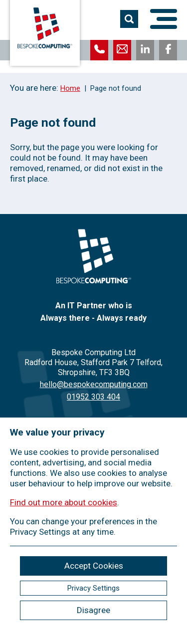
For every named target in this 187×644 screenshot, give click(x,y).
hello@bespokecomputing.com (94, 384)
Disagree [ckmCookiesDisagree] (93, 610)
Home (70, 88)
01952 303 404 (93, 397)
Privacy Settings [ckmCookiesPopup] (93, 588)
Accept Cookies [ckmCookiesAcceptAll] (94, 566)
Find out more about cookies (64, 502)
